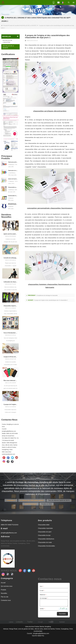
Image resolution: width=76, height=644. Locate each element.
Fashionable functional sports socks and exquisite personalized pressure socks (13, 196)
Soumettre (62, 614)
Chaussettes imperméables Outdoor (10, 306)
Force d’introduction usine (10, 333)
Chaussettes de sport (45, 532)
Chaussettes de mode (45, 542)
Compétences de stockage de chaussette (47, 295)
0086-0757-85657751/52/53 (10, 525)
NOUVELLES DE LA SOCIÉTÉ (29, 25)
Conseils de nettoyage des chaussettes (10, 258)
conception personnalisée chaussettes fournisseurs (50, 208)
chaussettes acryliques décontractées (50, 111)
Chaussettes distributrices (46, 539)
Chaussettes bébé (44, 525)
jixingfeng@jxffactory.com (9, 533)
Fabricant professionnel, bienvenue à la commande (13, 162)
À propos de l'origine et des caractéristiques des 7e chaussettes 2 (10, 404)
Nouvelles (4, 593)
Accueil (3, 583)
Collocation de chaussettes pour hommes (10, 282)
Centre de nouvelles (14, 25)
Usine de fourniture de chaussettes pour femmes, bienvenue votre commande (13, 179)
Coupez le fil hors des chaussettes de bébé (10, 357)
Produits (3, 590)
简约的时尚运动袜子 (13, 204)
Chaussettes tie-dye (44, 535)
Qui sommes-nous (7, 586)
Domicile (4, 25)
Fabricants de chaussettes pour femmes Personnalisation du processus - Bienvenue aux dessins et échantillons (13, 170)
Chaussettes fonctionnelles (46, 546)
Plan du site (5, 597)
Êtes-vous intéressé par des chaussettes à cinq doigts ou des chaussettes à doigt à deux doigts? (10, 381)
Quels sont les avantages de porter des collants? (10, 234)
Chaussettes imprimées (45, 528)
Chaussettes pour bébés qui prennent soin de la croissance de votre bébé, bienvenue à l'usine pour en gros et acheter (13, 187)
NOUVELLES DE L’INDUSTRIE (7, 41)
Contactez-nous (6, 600)
